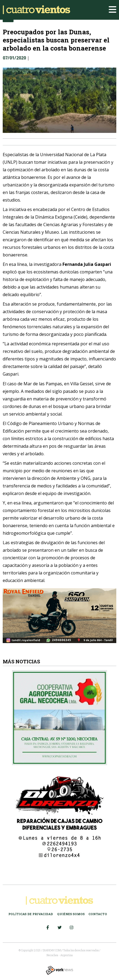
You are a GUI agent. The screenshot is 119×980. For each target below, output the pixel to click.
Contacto (98, 914)
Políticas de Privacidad (31, 914)
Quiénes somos (71, 914)
